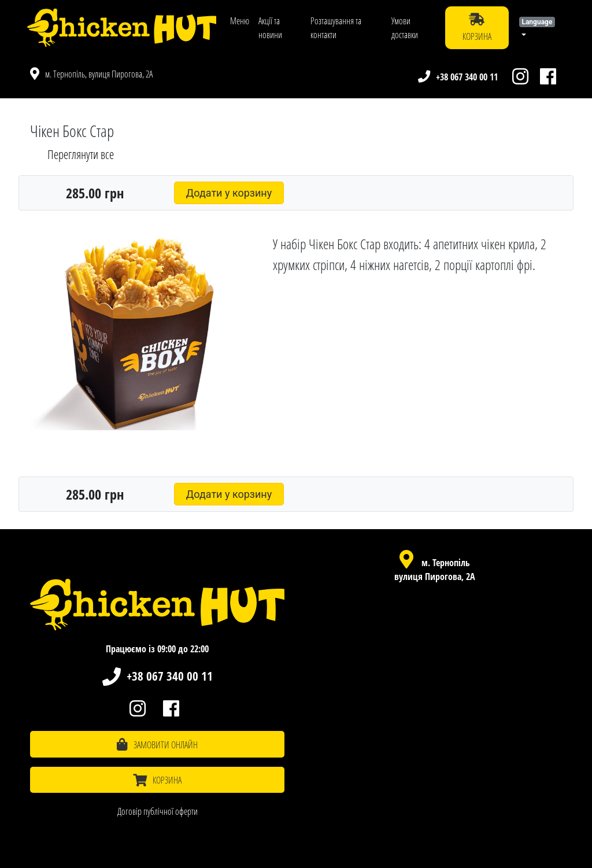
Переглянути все (81, 154)
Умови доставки (405, 28)
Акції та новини (270, 28)
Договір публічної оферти (158, 811)
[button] (540, 28)
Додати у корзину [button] (229, 193)
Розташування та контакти (336, 28)
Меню (240, 21)
